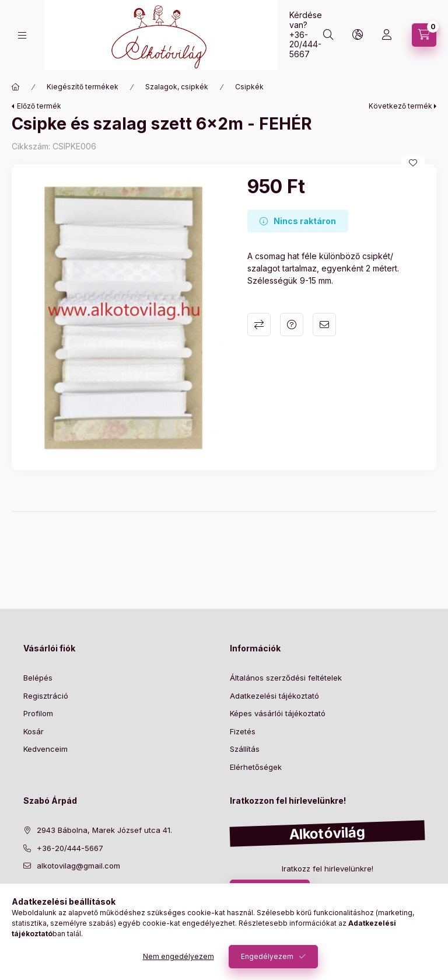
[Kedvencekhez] (413, 163)
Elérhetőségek (256, 767)
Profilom (38, 713)
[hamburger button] (22, 35)
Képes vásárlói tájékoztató (278, 713)
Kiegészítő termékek (83, 87)
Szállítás (245, 749)
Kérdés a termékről (292, 325)
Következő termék (400, 106)
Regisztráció (46, 696)
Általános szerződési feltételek (286, 678)
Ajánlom (324, 325)
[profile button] (387, 35)
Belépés (38, 678)
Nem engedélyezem (178, 956)
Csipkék (249, 87)
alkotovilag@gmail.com (78, 866)
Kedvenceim (45, 749)
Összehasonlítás (259, 325)
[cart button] (424, 35)
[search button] (328, 35)
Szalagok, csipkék (177, 87)
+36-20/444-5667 (305, 45)
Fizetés (243, 731)
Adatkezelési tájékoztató (274, 696)
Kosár (34, 731)
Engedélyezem (267, 956)
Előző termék (39, 106)
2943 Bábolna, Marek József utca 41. (104, 830)
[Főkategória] (16, 87)
